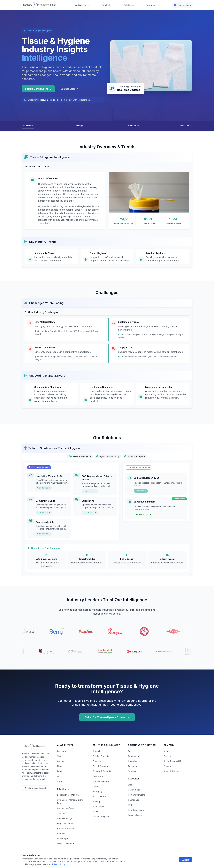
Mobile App (62, 839)
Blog (130, 785)
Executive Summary (66, 828)
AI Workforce (83, 5)
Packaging (98, 791)
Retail (95, 812)
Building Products (101, 756)
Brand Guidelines (171, 771)
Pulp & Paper (99, 807)
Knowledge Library (137, 810)
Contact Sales (69, 89)
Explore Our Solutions (38, 89)
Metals (96, 786)
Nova (60, 766)
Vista (60, 781)
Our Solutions (132, 126)
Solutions (130, 5)
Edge (60, 771)
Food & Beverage (101, 766)
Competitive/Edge (65, 808)
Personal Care (99, 796)
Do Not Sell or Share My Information (104, 858)
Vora (59, 756)
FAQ (130, 805)
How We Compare (136, 795)
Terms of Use (78, 858)
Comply (61, 761)
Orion (60, 776)
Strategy (132, 771)
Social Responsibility (173, 761)
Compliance (134, 761)
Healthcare (98, 776)
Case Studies (134, 790)
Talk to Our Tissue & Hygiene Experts (107, 717)
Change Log (134, 800)
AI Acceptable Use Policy (136, 858)
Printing (96, 802)
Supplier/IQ (62, 813)
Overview (28, 126)
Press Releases (135, 815)
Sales (131, 751)
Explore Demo (183, 5)
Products (108, 5)
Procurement (134, 756)
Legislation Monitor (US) (68, 795)
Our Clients (185, 126)
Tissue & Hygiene (101, 817)
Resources (153, 5)
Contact (167, 766)
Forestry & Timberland (103, 771)
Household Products (102, 781)
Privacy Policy (62, 858)
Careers (167, 756)
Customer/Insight (65, 818)
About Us (168, 751)
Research (132, 766)
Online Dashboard (65, 844)
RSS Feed (62, 833)
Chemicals (98, 761)
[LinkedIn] (35, 788)
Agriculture (98, 751)
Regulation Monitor (66, 823)
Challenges (79, 126)
